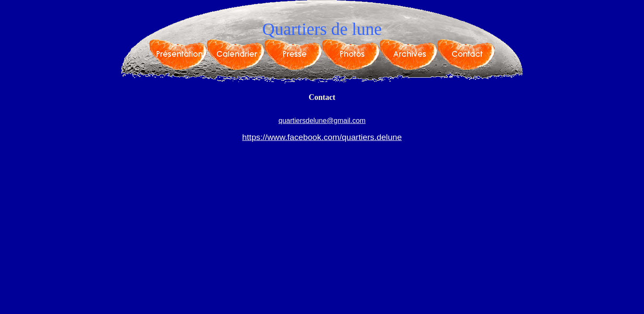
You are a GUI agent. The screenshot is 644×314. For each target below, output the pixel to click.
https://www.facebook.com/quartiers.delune (322, 137)
